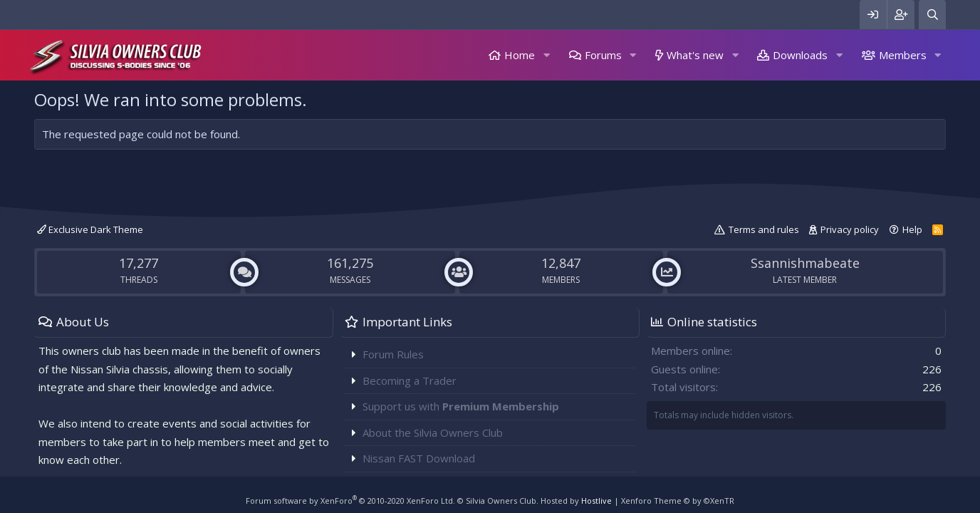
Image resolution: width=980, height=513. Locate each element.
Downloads (800, 55)
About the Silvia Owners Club (433, 432)
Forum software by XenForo (350, 501)
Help (912, 229)
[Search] (932, 15)
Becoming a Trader (410, 380)
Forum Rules (393, 354)
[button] (546, 55)
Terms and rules (764, 229)
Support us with (461, 406)
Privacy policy (850, 229)
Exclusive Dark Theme (90, 229)
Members (903, 55)
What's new (695, 55)
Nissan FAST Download (419, 458)
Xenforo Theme (678, 501)
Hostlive (596, 501)
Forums (603, 55)
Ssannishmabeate (805, 263)
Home (520, 55)
